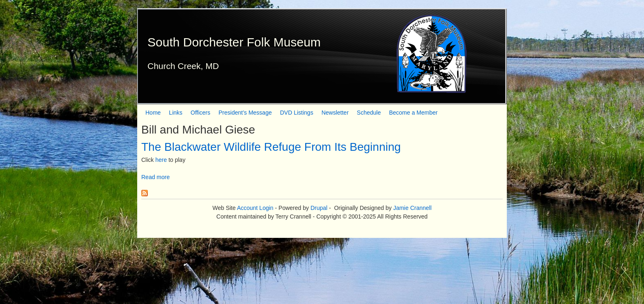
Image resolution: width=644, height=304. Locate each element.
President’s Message (245, 113)
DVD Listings (297, 113)
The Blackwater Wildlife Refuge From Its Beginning (271, 147)
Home (153, 113)
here (161, 160)
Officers (200, 113)
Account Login (255, 208)
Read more (155, 177)
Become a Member (413, 113)
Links (176, 113)
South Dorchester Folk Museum (234, 42)
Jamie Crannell (412, 208)
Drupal (319, 208)
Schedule (369, 113)
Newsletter (335, 113)
